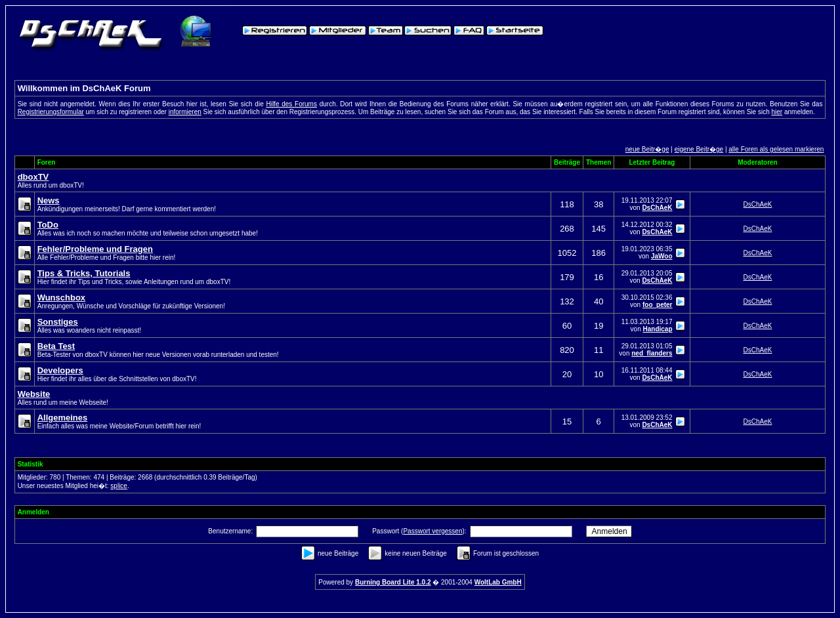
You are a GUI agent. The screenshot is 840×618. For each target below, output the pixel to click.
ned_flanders (652, 353)
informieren (185, 112)
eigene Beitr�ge (699, 149)
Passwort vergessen (432, 531)
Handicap (657, 329)
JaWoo (662, 256)
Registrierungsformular (51, 112)
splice (119, 486)
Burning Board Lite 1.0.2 (393, 582)
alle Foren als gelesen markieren (776, 149)
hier (777, 112)
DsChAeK (657, 208)
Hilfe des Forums (291, 104)
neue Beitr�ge (647, 149)
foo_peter (658, 305)
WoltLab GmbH (498, 582)
